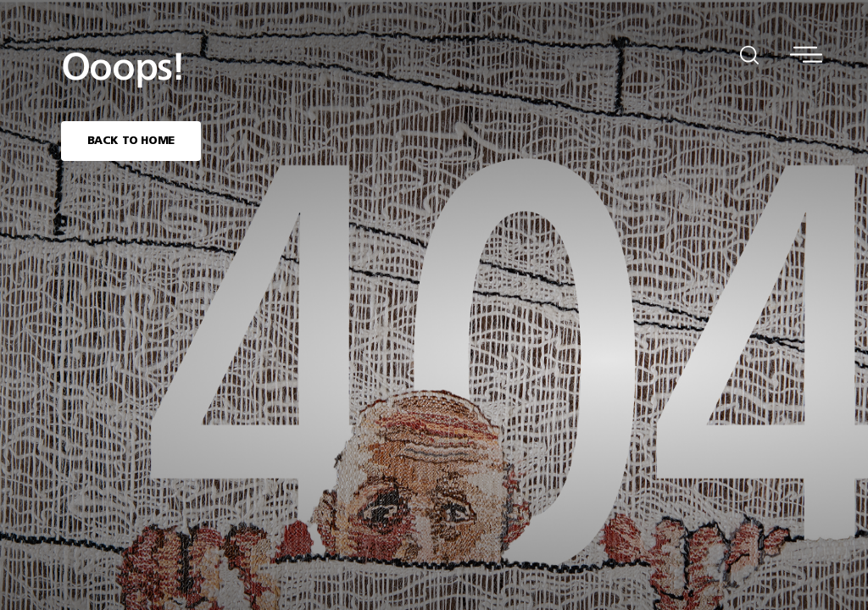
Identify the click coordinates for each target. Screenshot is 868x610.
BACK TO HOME (131, 141)
